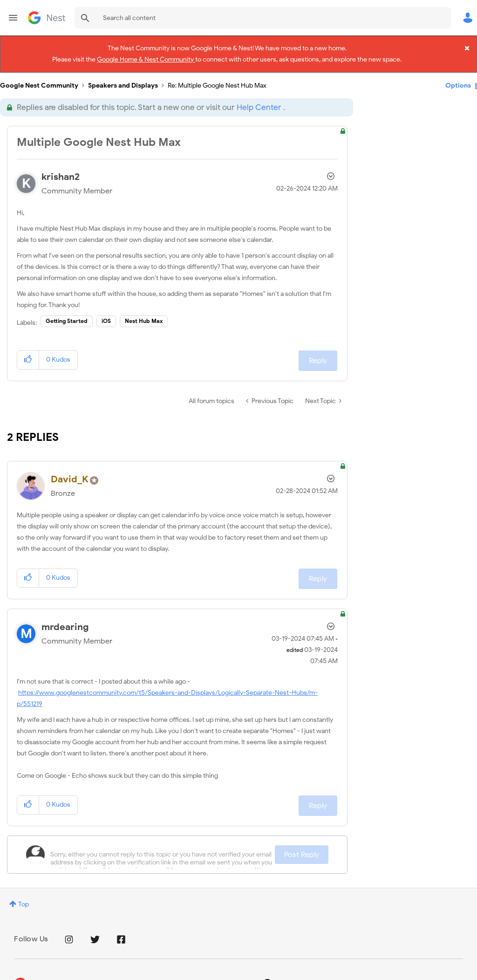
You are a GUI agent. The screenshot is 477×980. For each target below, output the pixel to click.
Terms (110, 975)
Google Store (152, 975)
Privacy (76, 975)
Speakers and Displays (123, 77)
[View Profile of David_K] (70, 471)
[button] (28, 351)
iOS (106, 312)
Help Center (259, 99)
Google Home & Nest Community (146, 58)
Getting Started (67, 312)
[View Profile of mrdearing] (65, 618)
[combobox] (263, 18)
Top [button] (24, 895)
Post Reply (302, 846)
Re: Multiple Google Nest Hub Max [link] (217, 77)
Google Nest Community (47, 18)
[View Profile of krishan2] (61, 168)
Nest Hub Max (144, 312)
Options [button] (458, 77)
